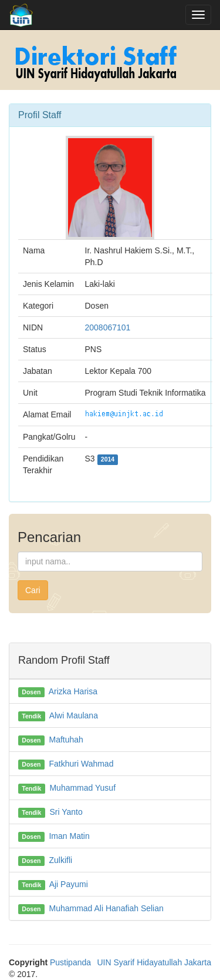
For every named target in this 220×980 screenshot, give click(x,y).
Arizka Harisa (73, 691)
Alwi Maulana (74, 715)
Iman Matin (69, 836)
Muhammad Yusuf (82, 788)
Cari (33, 590)
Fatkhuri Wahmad (81, 764)
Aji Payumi (69, 884)
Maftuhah (66, 740)
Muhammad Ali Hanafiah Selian (106, 908)
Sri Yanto (66, 812)
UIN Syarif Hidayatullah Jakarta (154, 962)
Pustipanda (70, 962)
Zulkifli (60, 860)
